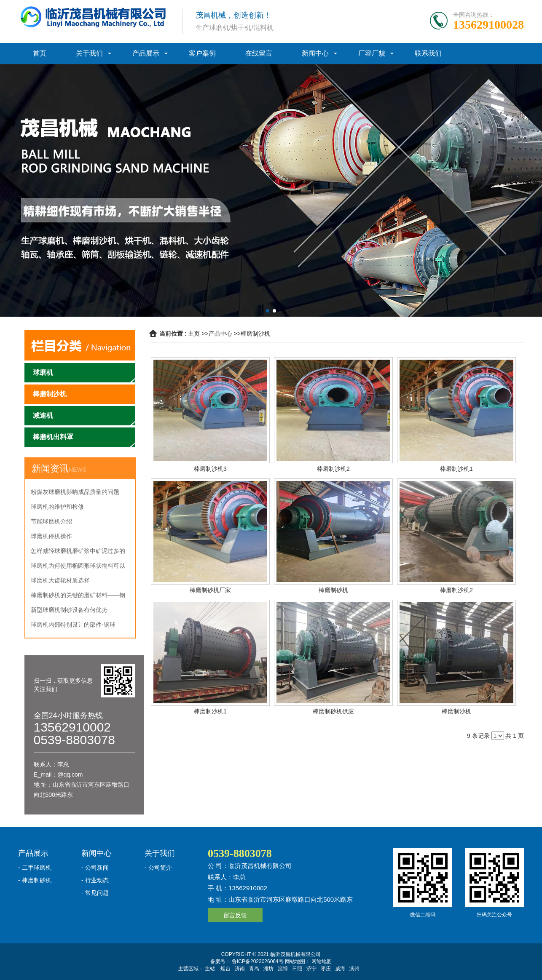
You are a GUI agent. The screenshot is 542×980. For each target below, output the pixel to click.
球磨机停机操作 (51, 536)
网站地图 (322, 961)
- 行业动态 (95, 880)
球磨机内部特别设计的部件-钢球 (73, 625)
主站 (210, 969)
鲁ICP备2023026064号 (257, 961)
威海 (340, 969)
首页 (40, 53)
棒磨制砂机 (333, 590)
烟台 (225, 969)
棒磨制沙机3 (210, 469)
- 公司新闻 (95, 868)
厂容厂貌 (372, 53)
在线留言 (259, 53)
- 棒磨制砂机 (35, 880)
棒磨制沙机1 (456, 469)
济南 (240, 969)
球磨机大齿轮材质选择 (60, 580)
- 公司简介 (158, 868)
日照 (297, 969)
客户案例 (202, 53)
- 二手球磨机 (35, 868)
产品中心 (220, 334)
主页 (194, 334)
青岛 (254, 969)
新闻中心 (315, 53)
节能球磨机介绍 (51, 521)
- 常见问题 (95, 893)
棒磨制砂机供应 (333, 711)
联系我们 (428, 53)
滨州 (354, 969)
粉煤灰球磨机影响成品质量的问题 (75, 492)
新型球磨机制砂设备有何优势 (69, 610)
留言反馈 (235, 915)
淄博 (283, 969)
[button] (268, 311)
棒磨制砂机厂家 (210, 590)
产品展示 (146, 53)
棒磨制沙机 (255, 334)
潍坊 (268, 969)
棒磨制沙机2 (333, 469)
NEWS (78, 470)
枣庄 (326, 969)
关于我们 (89, 53)
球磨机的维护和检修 (57, 507)
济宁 (311, 969)
